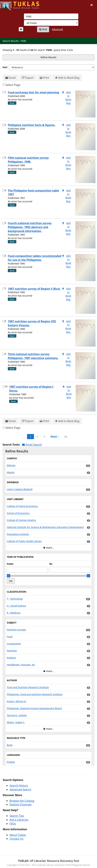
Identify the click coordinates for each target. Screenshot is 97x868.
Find (43, 29)
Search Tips (17, 816)
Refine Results (48, 57)
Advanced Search (20, 789)
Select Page (13, 85)
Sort (5, 67)
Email (10, 78)
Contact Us (16, 839)
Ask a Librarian (19, 820)
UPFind (8, 4)
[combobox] (51, 16)
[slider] (8, 576)
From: (10, 564)
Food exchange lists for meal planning (33, 92)
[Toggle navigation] (92, 5)
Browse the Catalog (22, 801)
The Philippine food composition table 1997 (33, 193)
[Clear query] (21, 29)
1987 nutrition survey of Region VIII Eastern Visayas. (32, 323)
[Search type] (51, 23)
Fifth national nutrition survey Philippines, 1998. (28, 160)
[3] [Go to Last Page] (66, 437)
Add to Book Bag (67, 78)
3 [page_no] (44, 437)
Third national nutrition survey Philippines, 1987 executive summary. (33, 356)
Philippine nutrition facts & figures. (32, 125)
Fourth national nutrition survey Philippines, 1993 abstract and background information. (30, 227)
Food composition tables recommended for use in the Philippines (35, 258)
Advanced (57, 29)
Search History (19, 786)
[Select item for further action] (4, 92)
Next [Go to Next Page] (55, 437)
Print (44, 78)
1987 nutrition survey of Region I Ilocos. (31, 389)
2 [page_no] (37, 437)
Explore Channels (21, 804)
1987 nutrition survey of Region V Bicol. (34, 289)
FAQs (13, 824)
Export (28, 78)
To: (51, 564)
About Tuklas (18, 835)
